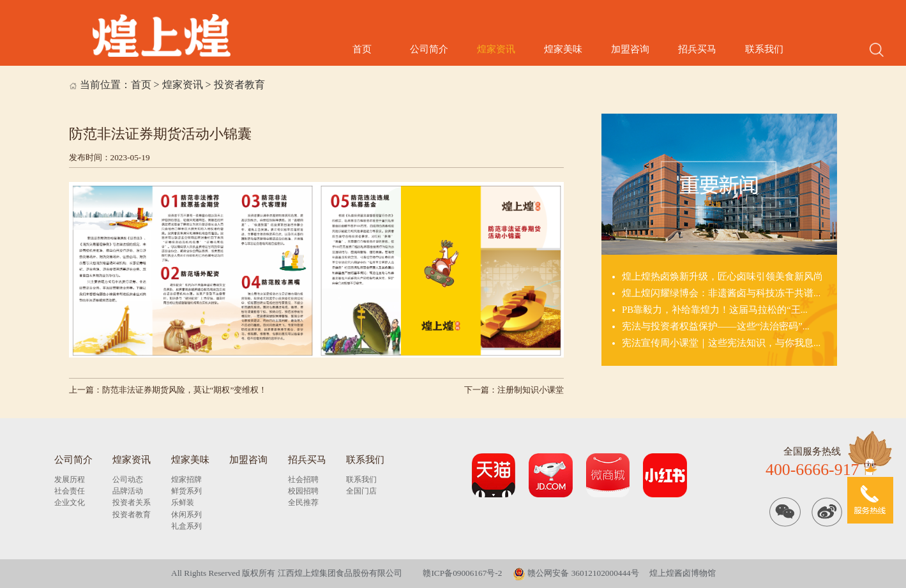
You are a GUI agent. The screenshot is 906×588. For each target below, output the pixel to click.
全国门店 (361, 491)
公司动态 (128, 479)
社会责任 (70, 491)
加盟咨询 (630, 49)
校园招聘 (303, 491)
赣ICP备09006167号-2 (462, 573)
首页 (362, 49)
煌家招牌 (186, 479)
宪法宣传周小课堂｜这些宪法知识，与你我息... (721, 343)
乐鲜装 (183, 502)
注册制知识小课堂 (531, 390)
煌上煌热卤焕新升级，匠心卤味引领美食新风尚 (722, 276)
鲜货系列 (186, 491)
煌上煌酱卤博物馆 (683, 573)
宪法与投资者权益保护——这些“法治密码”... (716, 326)
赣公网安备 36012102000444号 (576, 573)
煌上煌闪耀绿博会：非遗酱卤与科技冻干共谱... (721, 293)
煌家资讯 (496, 49)
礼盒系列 (186, 526)
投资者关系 (132, 502)
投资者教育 (239, 85)
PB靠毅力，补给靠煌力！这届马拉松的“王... (715, 310)
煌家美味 (563, 49)
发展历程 (70, 479)
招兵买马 (697, 49)
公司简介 (429, 49)
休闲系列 (186, 515)
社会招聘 (303, 479)
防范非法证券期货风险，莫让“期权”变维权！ (185, 390)
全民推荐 (303, 502)
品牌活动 (128, 491)
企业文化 (70, 502)
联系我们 (764, 49)
